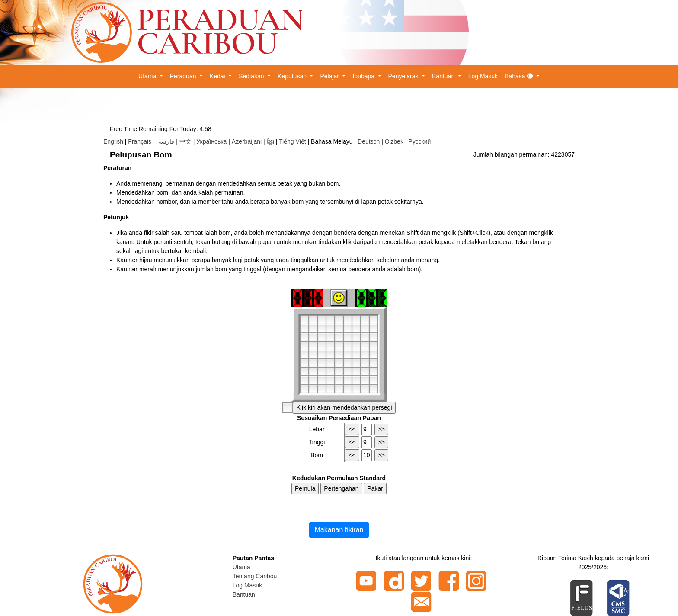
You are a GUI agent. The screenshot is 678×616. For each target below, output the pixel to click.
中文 (185, 141)
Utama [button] (148, 76)
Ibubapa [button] (364, 76)
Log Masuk (483, 76)
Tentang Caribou (255, 576)
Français (140, 141)
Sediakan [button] (252, 76)
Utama (241, 567)
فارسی (165, 141)
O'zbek (394, 141)
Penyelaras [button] (404, 76)
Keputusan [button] (293, 76)
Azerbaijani (247, 141)
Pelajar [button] (330, 76)
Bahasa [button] (520, 76)
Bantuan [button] (444, 76)
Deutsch (369, 141)
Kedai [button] (218, 76)
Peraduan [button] (184, 76)
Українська (211, 141)
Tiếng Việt (293, 141)
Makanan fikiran (339, 530)
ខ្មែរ (270, 141)
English (113, 141)
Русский (419, 141)
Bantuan (244, 594)
